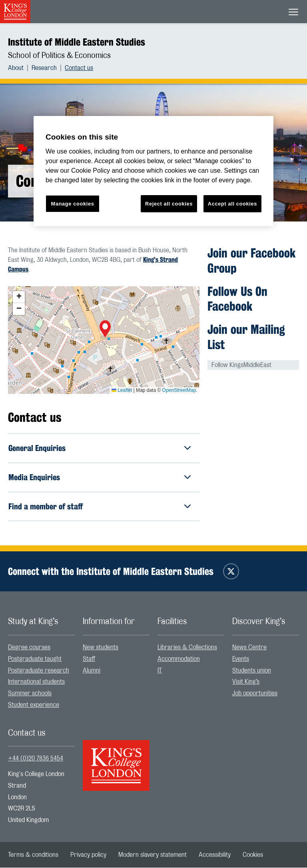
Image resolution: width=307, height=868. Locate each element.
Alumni (92, 670)
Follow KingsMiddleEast (241, 365)
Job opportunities (255, 694)
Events (241, 659)
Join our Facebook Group (252, 260)
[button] (105, 330)
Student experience (34, 705)
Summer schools (30, 694)
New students (101, 648)
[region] (153, 171)
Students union (252, 670)
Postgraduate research (39, 670)
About (16, 68)
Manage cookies (73, 204)
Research (44, 68)
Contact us (79, 68)
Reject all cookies (169, 204)
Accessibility (215, 855)
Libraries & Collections (187, 648)
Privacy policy (88, 855)
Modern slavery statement (153, 855)
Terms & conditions (33, 855)
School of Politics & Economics (59, 56)
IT (160, 670)
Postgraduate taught (35, 659)
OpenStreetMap (179, 390)
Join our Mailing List (246, 337)
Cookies (253, 855)
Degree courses (29, 648)
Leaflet (122, 390)
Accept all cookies (232, 204)
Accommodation (179, 659)
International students (36, 682)
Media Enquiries (34, 477)
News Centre (249, 648)
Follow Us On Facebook (237, 299)
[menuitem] (20, 68)
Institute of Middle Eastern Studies (77, 42)
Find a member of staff (46, 506)
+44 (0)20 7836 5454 (36, 759)
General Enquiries (37, 448)
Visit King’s (246, 682)
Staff (89, 659)
